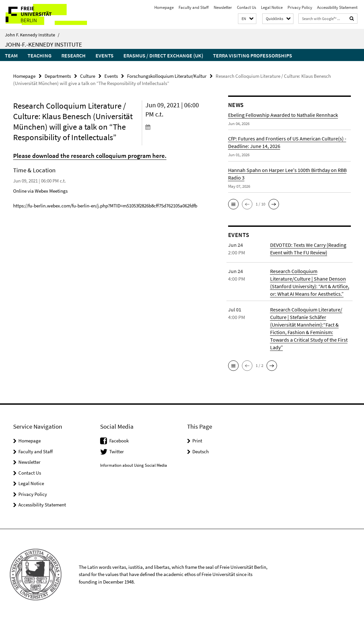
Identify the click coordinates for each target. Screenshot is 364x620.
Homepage (164, 7)
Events (105, 55)
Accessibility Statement (337, 7)
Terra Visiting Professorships (253, 55)
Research (74, 55)
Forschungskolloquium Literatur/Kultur (167, 76)
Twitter (117, 451)
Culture (88, 76)
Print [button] (197, 441)
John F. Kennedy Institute (32, 35)
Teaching (40, 55)
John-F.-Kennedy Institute (43, 44)
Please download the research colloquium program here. (90, 156)
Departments (58, 76)
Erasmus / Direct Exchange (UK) (163, 55)
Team (11, 55)
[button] (247, 19)
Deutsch (201, 451)
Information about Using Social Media (134, 465)
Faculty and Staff (194, 7)
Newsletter (223, 7)
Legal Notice (272, 7)
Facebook (119, 441)
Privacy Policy (300, 7)
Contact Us (246, 7)
